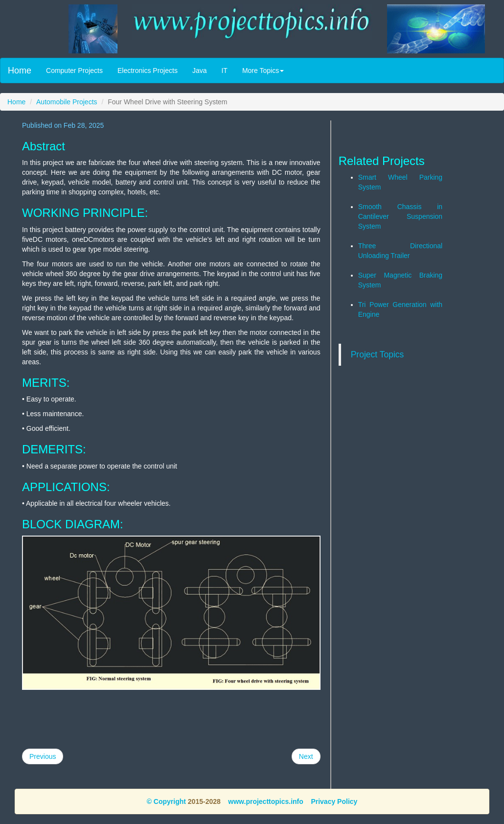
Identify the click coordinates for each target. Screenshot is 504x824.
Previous (43, 756)
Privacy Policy (334, 801)
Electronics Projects (148, 71)
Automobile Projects (67, 102)
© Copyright (166, 801)
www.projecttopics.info (266, 801)
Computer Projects (74, 71)
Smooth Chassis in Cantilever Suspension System (401, 216)
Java (200, 71)
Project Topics (378, 354)
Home (20, 71)
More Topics (263, 71)
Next (306, 756)
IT (224, 71)
